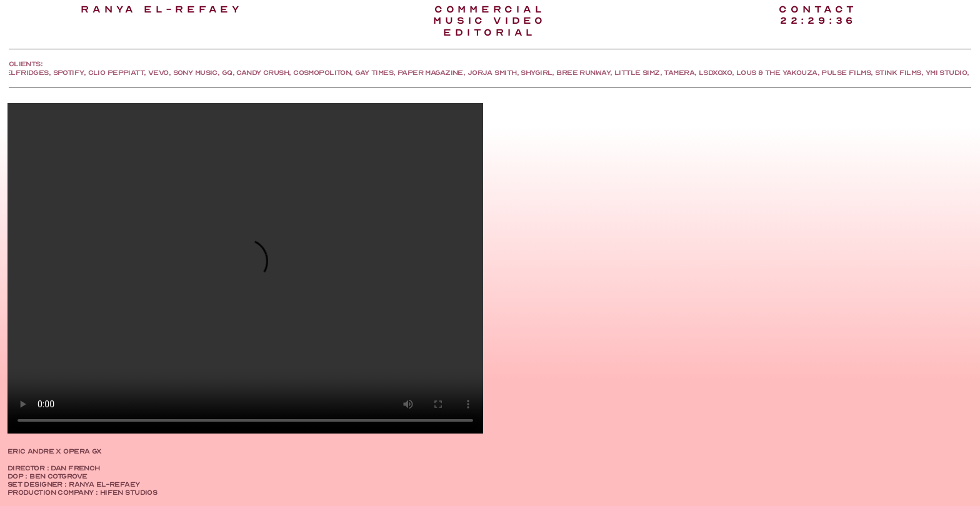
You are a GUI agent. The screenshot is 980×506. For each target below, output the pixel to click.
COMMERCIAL (490, 9)
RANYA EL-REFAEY (162, 9)
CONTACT (818, 9)
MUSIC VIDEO (490, 21)
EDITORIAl (490, 32)
